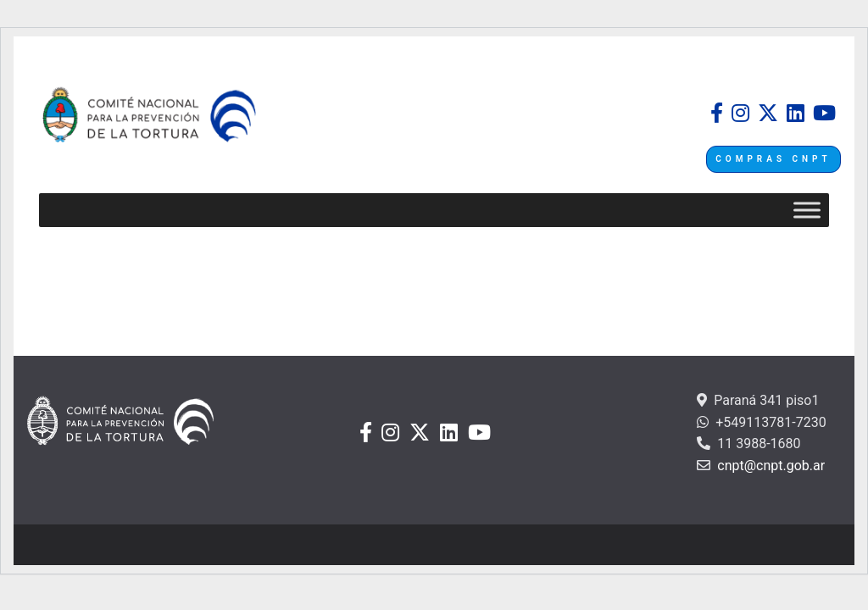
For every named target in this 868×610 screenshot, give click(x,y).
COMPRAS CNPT (773, 159)
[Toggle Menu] (807, 211)
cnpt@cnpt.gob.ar (769, 466)
